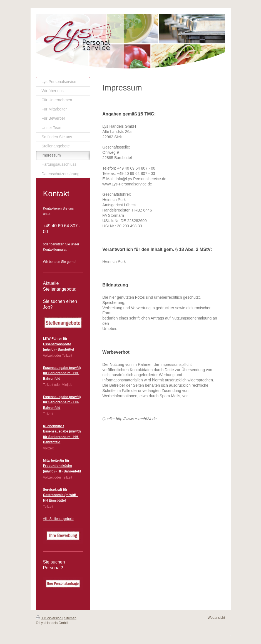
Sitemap (70, 618)
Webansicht (216, 618)
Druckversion (49, 618)
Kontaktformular (55, 250)
